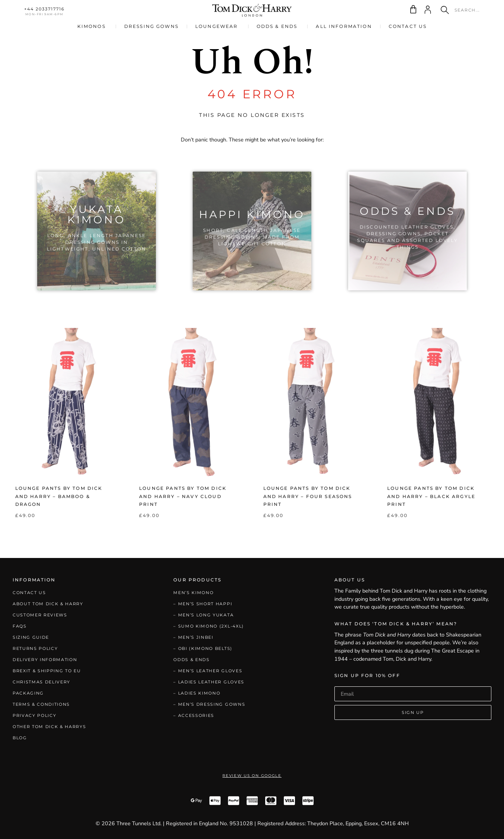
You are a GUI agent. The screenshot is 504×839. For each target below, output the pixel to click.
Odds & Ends (191, 660)
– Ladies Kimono (197, 693)
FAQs (20, 626)
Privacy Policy (35, 715)
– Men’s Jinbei (193, 637)
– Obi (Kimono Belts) (203, 648)
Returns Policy (35, 648)
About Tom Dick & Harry (48, 604)
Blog (20, 738)
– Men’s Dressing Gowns (209, 704)
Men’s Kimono (193, 593)
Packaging (28, 693)
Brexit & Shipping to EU (47, 671)
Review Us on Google (252, 776)
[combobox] (462, 10)
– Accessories (194, 715)
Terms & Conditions (41, 704)
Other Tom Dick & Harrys (49, 727)
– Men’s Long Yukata (203, 615)
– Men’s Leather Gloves (208, 671)
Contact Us (29, 593)
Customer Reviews (40, 615)
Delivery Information (45, 660)
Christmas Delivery (41, 682)
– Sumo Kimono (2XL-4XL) (209, 626)
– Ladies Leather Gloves (209, 682)
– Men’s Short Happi (203, 604)
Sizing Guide (31, 637)
